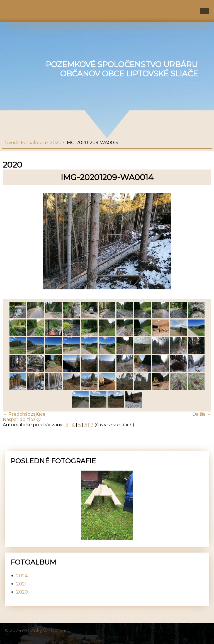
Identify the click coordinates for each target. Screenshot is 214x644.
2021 (21, 584)
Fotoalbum (33, 143)
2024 (22, 576)
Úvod (11, 143)
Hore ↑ (59, 630)
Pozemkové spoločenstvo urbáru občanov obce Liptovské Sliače (122, 69)
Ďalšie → (202, 414)
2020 (56, 143)
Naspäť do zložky (22, 419)
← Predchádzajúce (24, 414)
